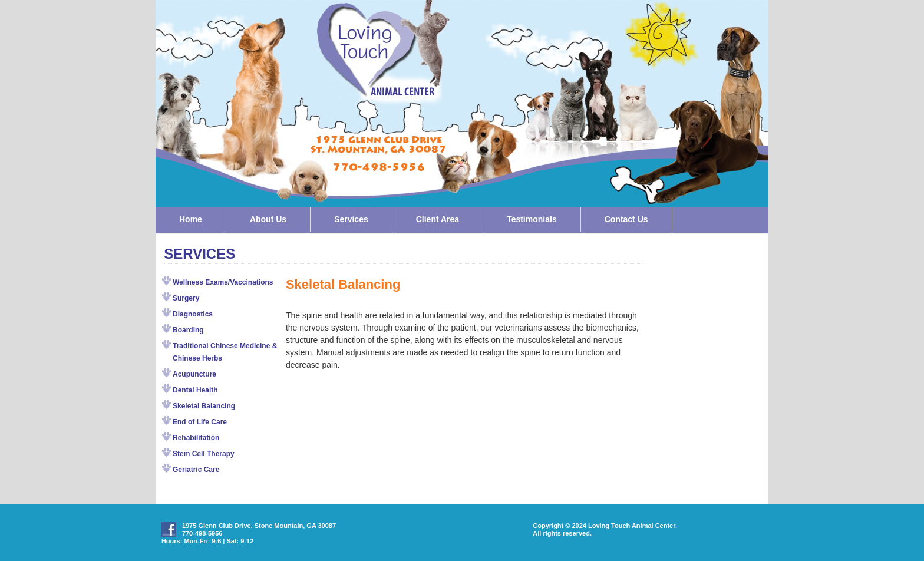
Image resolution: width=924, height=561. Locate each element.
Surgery (186, 298)
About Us (268, 219)
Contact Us (626, 219)
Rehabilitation (196, 438)
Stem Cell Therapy (204, 454)
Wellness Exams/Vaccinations (223, 282)
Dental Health (195, 390)
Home (191, 219)
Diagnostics (193, 314)
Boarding (188, 330)
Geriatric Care (196, 470)
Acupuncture (194, 374)
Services (351, 219)
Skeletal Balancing (204, 406)
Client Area (438, 219)
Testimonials (532, 219)
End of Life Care (200, 422)
